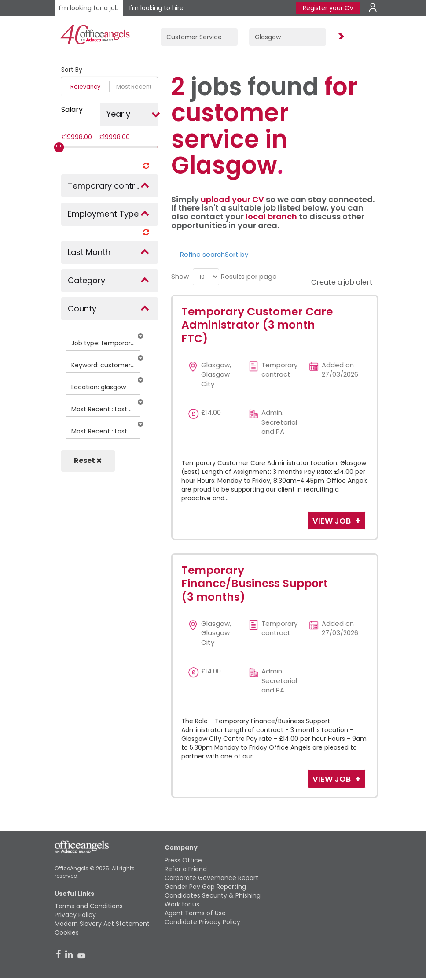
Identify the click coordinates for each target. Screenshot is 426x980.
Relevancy (85, 87)
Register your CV (328, 8)
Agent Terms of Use (195, 913)
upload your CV (232, 199)
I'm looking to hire (156, 8)
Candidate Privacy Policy (202, 922)
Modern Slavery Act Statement (102, 924)
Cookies (67, 932)
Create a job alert (341, 282)
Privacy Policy (75, 915)
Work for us (182, 904)
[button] (140, 336)
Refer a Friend (186, 869)
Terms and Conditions (89, 906)
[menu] (206, 277)
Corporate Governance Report (211, 878)
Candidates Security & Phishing (213, 895)
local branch (271, 216)
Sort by (237, 254)
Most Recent (134, 87)
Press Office (183, 860)
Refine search (202, 254)
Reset (88, 460)
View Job (332, 521)
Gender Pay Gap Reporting (205, 887)
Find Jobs (340, 37)
